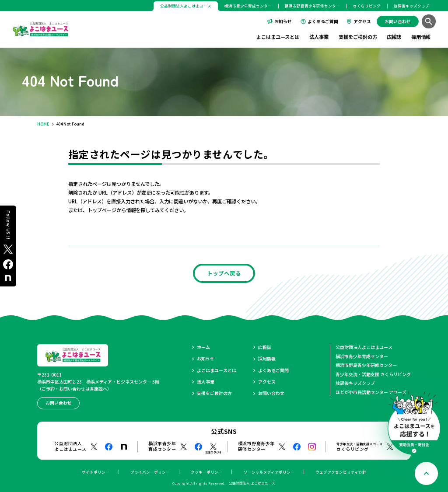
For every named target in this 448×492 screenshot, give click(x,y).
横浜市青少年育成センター (248, 6)
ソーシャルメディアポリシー (269, 472)
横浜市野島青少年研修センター (312, 6)
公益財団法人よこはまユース (364, 347)
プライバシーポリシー (150, 472)
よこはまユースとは (278, 37)
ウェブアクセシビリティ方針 (341, 472)
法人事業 (319, 37)
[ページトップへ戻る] (426, 473)
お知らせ (283, 21)
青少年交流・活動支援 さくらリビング (373, 374)
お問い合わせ (271, 393)
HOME (43, 124)
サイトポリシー (96, 472)
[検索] (429, 21)
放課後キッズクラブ (411, 6)
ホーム (203, 347)
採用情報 (421, 37)
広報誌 (394, 37)
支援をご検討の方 (358, 37)
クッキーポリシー (206, 472)
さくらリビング (367, 6)
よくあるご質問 (323, 21)
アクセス (362, 21)
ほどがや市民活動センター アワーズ (371, 392)
